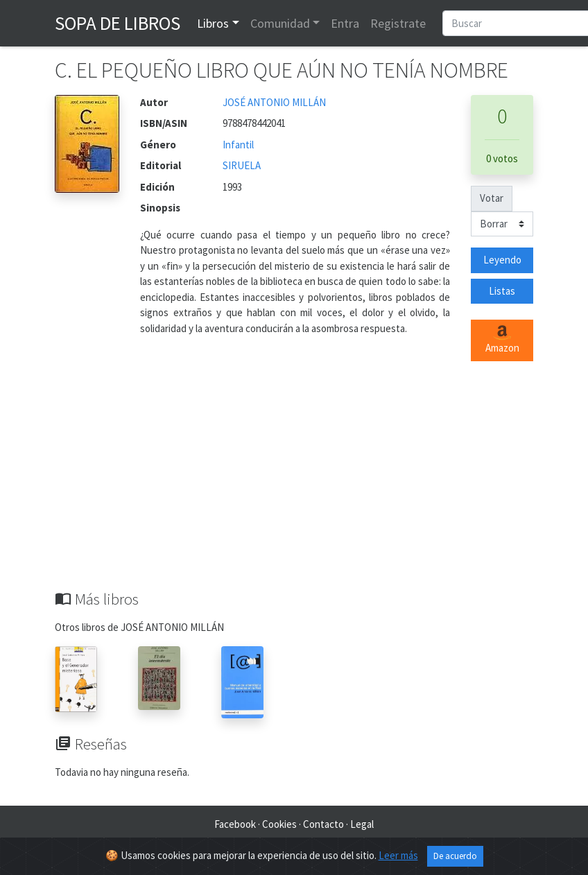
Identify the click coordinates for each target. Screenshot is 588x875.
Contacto (323, 824)
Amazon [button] (502, 340)
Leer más (398, 856)
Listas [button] (502, 291)
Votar (492, 198)
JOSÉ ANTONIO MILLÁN (274, 102)
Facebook (235, 824)
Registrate (398, 23)
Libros (213, 23)
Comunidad (280, 23)
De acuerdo (455, 857)
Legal (362, 824)
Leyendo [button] (502, 260)
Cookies (279, 824)
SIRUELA (242, 165)
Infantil (238, 145)
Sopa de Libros (118, 23)
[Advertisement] (294, 486)
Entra (345, 23)
